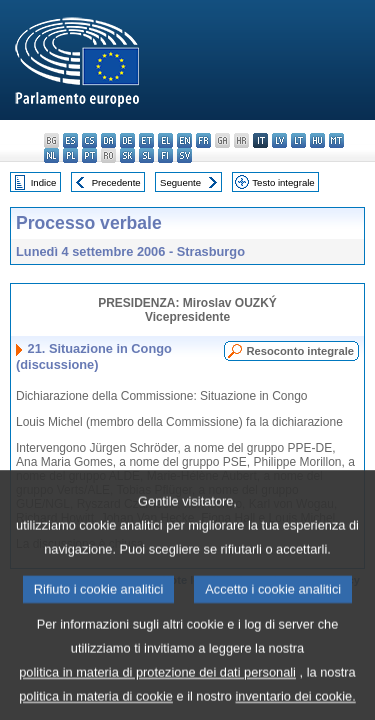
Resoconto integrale (300, 351)
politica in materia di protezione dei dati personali (157, 689)
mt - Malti (336, 140)
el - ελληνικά (165, 140)
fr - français (203, 140)
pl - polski (70, 155)
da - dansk (108, 140)
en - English (184, 140)
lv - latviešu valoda (279, 140)
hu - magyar (317, 140)
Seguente (180, 182)
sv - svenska (184, 155)
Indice (44, 182)
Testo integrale (283, 182)
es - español (70, 140)
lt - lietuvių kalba (298, 140)
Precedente (116, 182)
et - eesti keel (146, 140)
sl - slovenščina (146, 155)
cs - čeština (89, 140)
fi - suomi (165, 155)
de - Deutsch (127, 140)
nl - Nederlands (51, 155)
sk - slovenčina (127, 155)
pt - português (89, 155)
